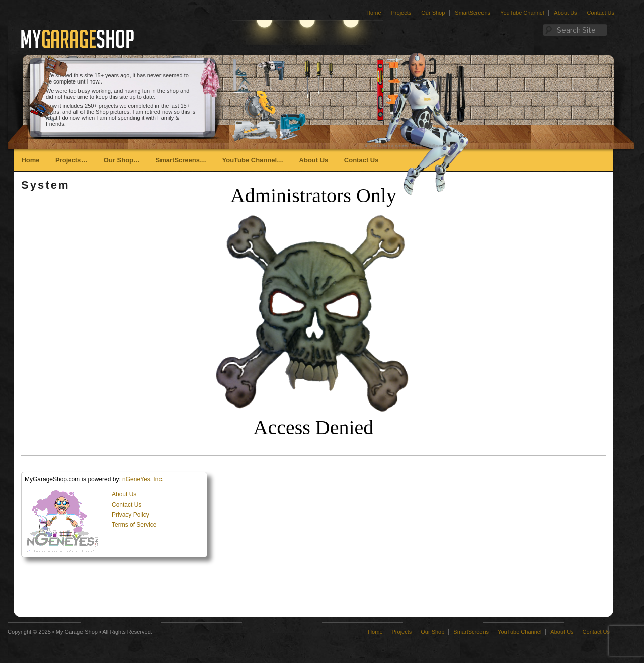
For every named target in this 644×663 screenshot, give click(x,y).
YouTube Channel (522, 13)
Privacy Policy (131, 515)
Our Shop (433, 13)
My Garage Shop (77, 632)
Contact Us (601, 13)
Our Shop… (122, 160)
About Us (565, 13)
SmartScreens (472, 13)
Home (374, 13)
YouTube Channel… (253, 160)
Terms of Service (134, 525)
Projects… (71, 160)
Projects (401, 13)
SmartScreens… (181, 160)
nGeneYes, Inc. (143, 479)
